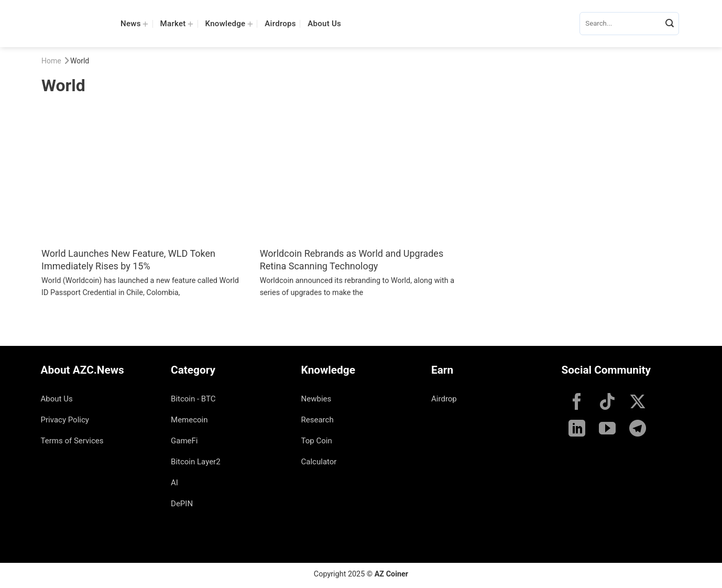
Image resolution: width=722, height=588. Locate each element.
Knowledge (229, 23)
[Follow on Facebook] (577, 403)
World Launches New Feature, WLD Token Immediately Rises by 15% (128, 259)
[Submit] (670, 24)
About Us (324, 24)
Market (177, 23)
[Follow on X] (638, 403)
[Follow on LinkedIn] (577, 430)
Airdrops (280, 24)
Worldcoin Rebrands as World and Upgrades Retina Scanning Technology (352, 259)
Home (51, 61)
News (134, 23)
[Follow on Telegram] (638, 430)
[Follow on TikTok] (607, 403)
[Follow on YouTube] (607, 430)
